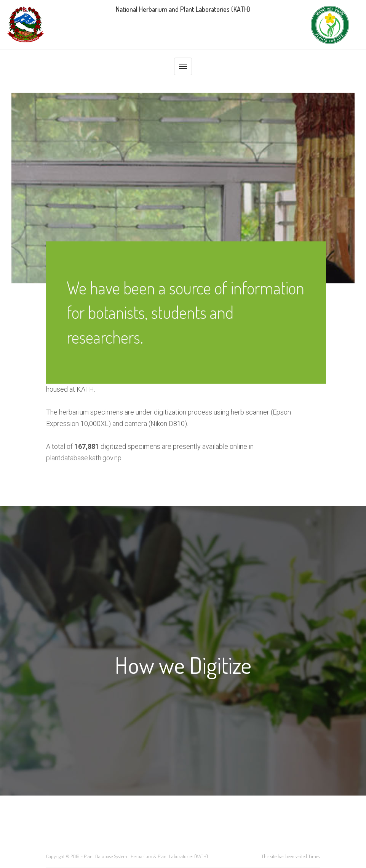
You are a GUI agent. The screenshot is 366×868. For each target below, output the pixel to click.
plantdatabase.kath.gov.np (84, 458)
